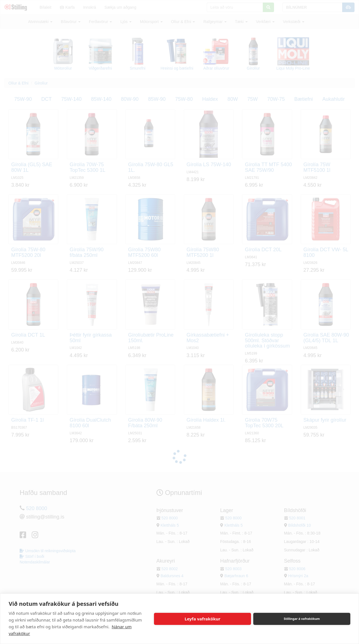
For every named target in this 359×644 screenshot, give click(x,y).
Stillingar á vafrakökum (302, 619)
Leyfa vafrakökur (202, 619)
